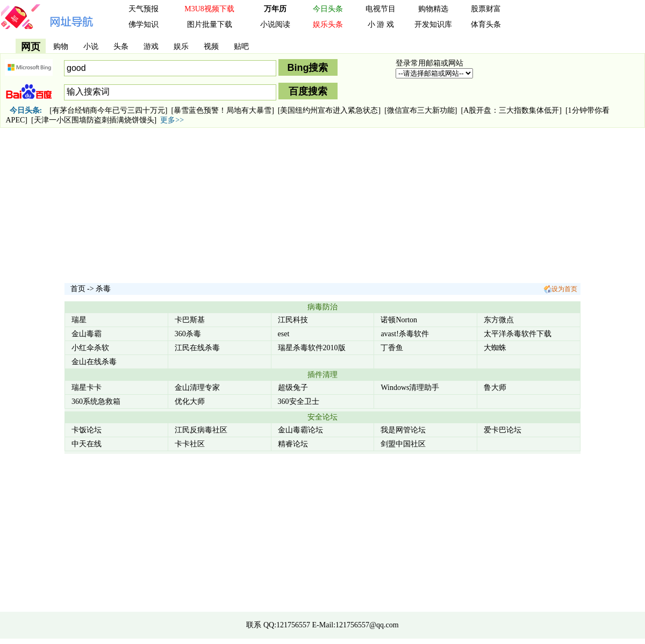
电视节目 (381, 9)
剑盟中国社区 (403, 444)
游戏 (151, 46)
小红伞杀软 (90, 348)
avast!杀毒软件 (404, 334)
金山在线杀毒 (94, 362)
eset (284, 334)
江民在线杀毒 (197, 348)
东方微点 (499, 320)
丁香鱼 (392, 348)
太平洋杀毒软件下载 (518, 334)
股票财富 (486, 9)
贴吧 (241, 46)
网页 (31, 47)
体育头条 (486, 24)
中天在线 (87, 444)
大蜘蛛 (495, 348)
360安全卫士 (299, 401)
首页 (78, 289)
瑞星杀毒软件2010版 (312, 348)
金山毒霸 (87, 334)
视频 (211, 46)
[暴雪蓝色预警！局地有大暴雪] (223, 110)
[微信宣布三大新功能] (421, 110)
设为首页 (560, 289)
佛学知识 (144, 24)
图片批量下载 (210, 24)
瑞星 (79, 320)
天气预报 (144, 9)
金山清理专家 (197, 388)
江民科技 (293, 320)
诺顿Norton (399, 320)
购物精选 (433, 9)
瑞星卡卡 (87, 388)
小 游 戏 (381, 24)
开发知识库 (433, 24)
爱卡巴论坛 (503, 430)
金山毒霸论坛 (300, 430)
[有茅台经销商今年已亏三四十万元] (108, 110)
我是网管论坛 (403, 430)
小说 (91, 46)
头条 (121, 46)
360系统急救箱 (96, 401)
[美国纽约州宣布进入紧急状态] (329, 110)
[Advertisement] (322, 207)
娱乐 (181, 46)
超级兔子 (293, 388)
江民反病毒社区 (201, 430)
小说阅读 (275, 24)
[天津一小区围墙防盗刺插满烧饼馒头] (94, 120)
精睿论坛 (293, 444)
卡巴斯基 (190, 320)
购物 (61, 46)
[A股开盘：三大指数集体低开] (511, 110)
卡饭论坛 (87, 430)
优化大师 (190, 401)
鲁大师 (495, 388)
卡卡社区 (190, 444)
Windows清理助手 (410, 388)
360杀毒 (188, 334)
